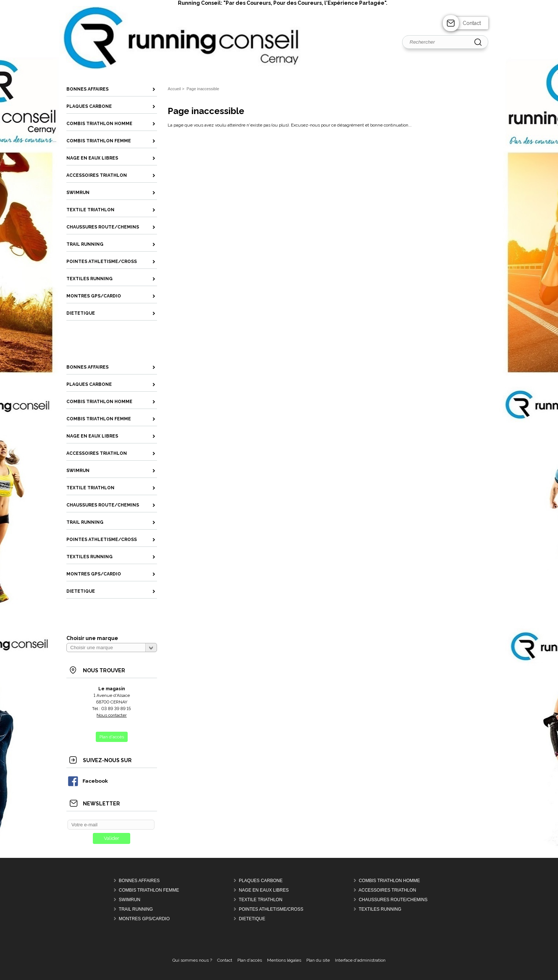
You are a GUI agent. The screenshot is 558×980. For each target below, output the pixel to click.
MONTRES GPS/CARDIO (144, 919)
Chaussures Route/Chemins (393, 900)
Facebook (87, 781)
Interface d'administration (360, 960)
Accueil (174, 89)
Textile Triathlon (261, 900)
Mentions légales (284, 960)
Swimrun (130, 900)
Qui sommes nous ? (192, 960)
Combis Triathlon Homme (389, 881)
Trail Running (136, 909)
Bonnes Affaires (139, 881)
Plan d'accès (250, 960)
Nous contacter (112, 715)
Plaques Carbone (261, 881)
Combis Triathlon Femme (149, 890)
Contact (472, 23)
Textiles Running (380, 909)
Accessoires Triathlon (387, 890)
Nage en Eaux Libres (264, 890)
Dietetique (252, 919)
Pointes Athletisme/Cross (271, 909)
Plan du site (318, 960)
